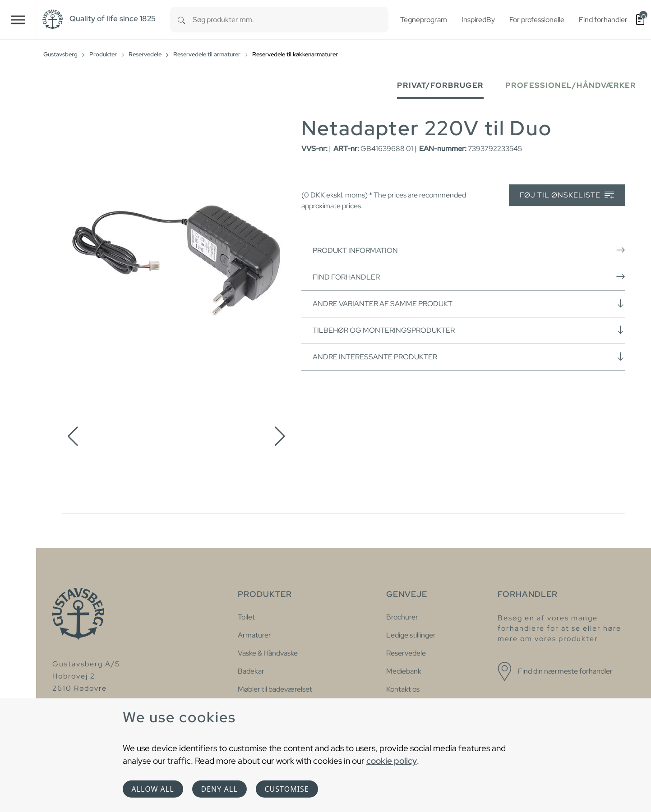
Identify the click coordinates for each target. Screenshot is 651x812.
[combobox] (291, 20)
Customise (287, 789)
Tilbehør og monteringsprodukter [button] (469, 330)
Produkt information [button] (469, 250)
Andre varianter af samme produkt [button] (469, 303)
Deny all (219, 789)
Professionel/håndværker (571, 85)
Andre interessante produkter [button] (469, 357)
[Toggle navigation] (18, 20)
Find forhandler (469, 277)
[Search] (181, 20)
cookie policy (392, 761)
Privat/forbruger (440, 85)
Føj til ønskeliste (567, 195)
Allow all (153, 789)
